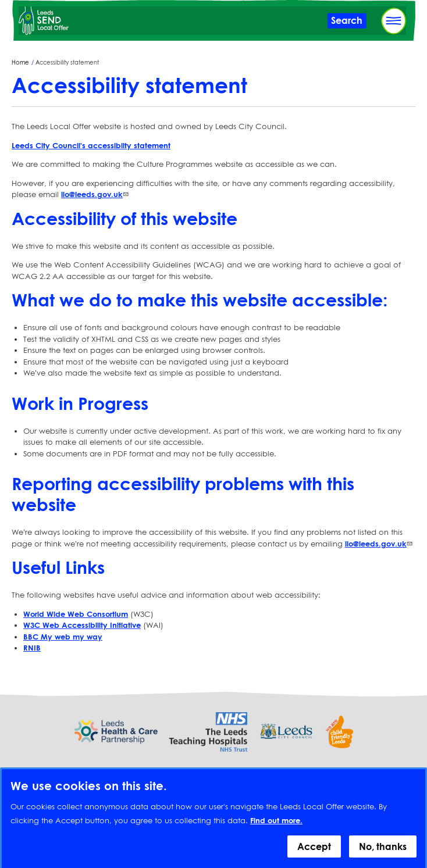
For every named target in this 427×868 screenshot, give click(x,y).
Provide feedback (213, 771)
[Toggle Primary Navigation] (394, 21)
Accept (314, 853)
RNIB (32, 648)
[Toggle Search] (347, 21)
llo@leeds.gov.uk (96, 194)
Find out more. (276, 827)
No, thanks (383, 853)
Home (20, 62)
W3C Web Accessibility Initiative (82, 625)
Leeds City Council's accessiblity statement (91, 145)
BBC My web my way (63, 637)
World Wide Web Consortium (76, 614)
